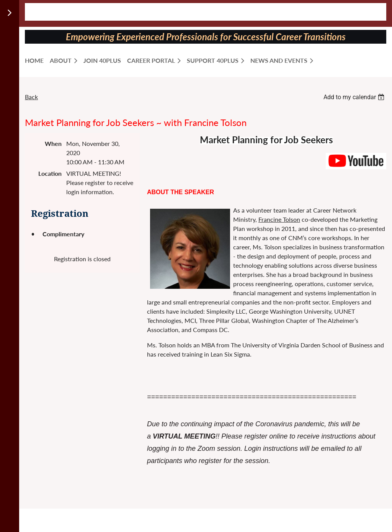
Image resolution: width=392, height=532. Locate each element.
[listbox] (355, 97)
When (53, 143)
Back (31, 97)
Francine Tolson (279, 219)
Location (50, 173)
